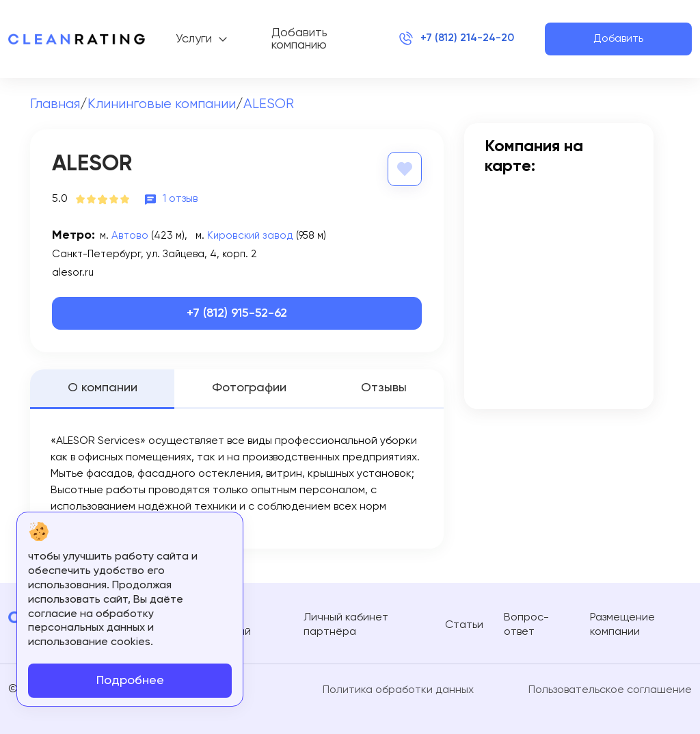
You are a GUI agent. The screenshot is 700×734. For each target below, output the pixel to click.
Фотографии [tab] (249, 388)
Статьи (464, 625)
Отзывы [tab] (384, 388)
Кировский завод (246, 235)
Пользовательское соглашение (610, 690)
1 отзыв (180, 198)
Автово (129, 235)
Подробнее (130, 681)
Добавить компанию (299, 39)
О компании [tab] (103, 388)
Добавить (618, 39)
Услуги (194, 39)
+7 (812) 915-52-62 (237, 313)
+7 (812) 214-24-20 (456, 39)
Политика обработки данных (398, 690)
